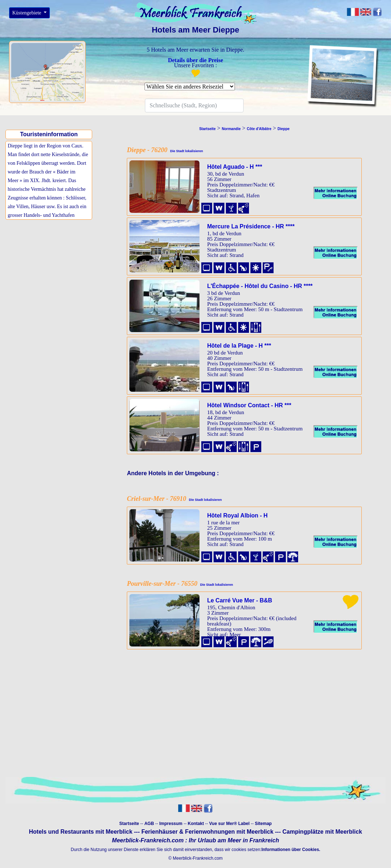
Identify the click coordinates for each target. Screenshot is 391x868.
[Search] (194, 106)
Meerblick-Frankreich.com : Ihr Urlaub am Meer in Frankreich (195, 840)
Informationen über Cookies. (291, 850)
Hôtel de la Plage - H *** (239, 346)
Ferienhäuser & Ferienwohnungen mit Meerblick (207, 832)
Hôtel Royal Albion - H (237, 515)
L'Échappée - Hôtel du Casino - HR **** (260, 286)
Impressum (171, 824)
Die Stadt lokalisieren (185, 151)
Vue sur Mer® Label (229, 824)
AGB (149, 824)
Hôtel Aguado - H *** (235, 167)
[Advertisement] (51, 272)
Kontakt (196, 824)
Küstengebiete (27, 13)
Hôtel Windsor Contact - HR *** (249, 405)
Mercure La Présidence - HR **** (251, 226)
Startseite (129, 824)
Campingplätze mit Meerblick (322, 832)
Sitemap (263, 824)
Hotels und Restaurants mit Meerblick (81, 832)
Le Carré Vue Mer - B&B (240, 600)
